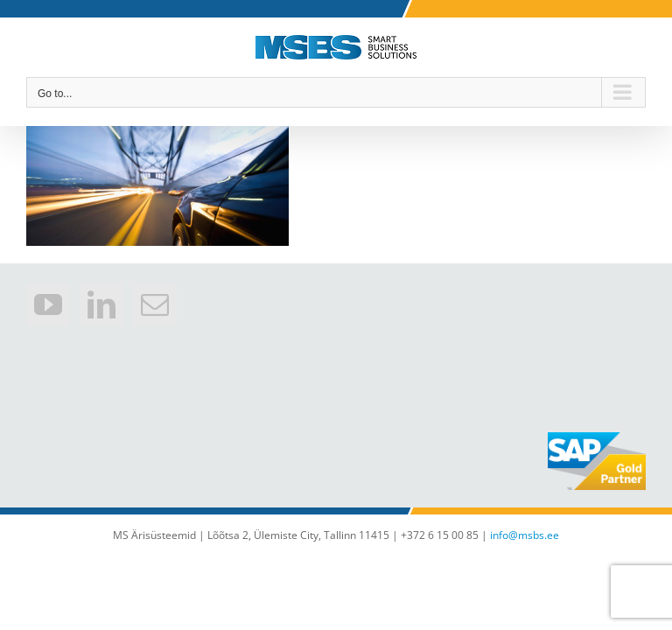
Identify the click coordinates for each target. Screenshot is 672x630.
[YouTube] (48, 304)
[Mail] (155, 304)
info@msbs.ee (525, 535)
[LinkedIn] (101, 304)
